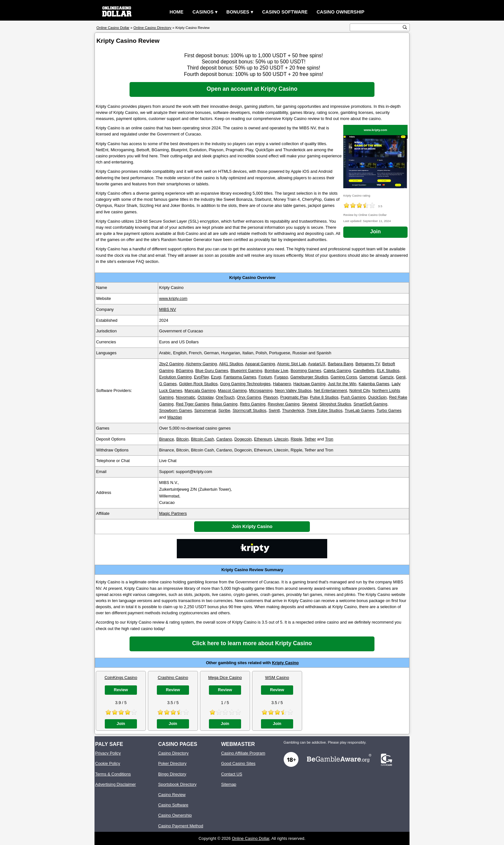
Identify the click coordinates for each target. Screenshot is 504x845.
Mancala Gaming (200, 390)
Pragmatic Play (294, 397)
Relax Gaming (225, 404)
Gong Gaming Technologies (245, 384)
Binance (166, 439)
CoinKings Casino (121, 678)
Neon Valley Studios (293, 390)
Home (177, 12)
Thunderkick (293, 410)
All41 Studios (231, 364)
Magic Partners (173, 513)
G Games (168, 384)
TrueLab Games (359, 410)
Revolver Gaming (284, 404)
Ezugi (216, 377)
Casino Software (285, 12)
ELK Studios (388, 371)
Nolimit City (360, 390)
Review (121, 690)
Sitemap (229, 784)
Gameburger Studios (309, 377)
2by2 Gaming (171, 364)
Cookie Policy (108, 763)
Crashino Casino (173, 678)
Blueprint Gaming (246, 371)
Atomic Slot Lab (292, 364)
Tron (329, 439)
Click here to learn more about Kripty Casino (252, 643)
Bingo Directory (172, 774)
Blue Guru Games (212, 371)
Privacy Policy (108, 753)
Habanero (282, 384)
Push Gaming (353, 397)
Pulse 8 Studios (324, 397)
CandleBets (364, 371)
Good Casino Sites (238, 763)
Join (376, 232)
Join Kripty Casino (252, 526)
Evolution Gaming (175, 377)
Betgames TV (368, 364)
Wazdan (175, 417)
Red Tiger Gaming (193, 404)
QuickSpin (377, 397)
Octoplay (206, 397)
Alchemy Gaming (201, 364)
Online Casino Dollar (251, 838)
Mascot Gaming (232, 390)
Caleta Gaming (337, 371)
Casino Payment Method (181, 826)
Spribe (224, 410)
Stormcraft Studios (249, 410)
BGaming (184, 371)
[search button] (405, 27)
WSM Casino (277, 678)
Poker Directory (172, 763)
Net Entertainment (330, 390)
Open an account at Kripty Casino (252, 89)
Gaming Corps (344, 377)
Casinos (203, 12)
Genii (401, 377)
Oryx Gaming (249, 397)
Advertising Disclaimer (116, 784)
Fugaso (281, 377)
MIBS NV (168, 309)
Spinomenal (205, 410)
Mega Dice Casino (225, 678)
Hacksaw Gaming (309, 384)
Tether (310, 439)
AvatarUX (317, 364)
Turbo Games (389, 410)
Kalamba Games (374, 384)
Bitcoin (182, 439)
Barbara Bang (341, 364)
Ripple (296, 439)
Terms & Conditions (113, 774)
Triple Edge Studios (324, 410)
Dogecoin (243, 439)
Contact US (232, 774)
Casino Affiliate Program (243, 753)
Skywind (310, 404)
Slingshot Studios (335, 404)
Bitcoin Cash (203, 439)
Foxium (265, 377)
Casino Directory (173, 753)
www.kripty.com (376, 130)
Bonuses (238, 12)
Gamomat (368, 377)
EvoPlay (201, 377)
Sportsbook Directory (177, 784)
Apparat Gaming (260, 364)
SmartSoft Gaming (370, 404)
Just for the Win (342, 384)
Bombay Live (276, 371)
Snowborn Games (175, 410)
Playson (271, 397)
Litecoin (281, 439)
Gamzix (387, 377)
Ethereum (263, 439)
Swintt (274, 410)
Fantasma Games (240, 377)
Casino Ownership (341, 12)
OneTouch (225, 397)
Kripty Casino (285, 663)
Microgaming (261, 390)
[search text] (376, 28)
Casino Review (172, 795)
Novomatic (185, 397)
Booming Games (306, 371)
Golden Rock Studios (198, 384)
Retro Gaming (253, 404)
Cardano (224, 439)
